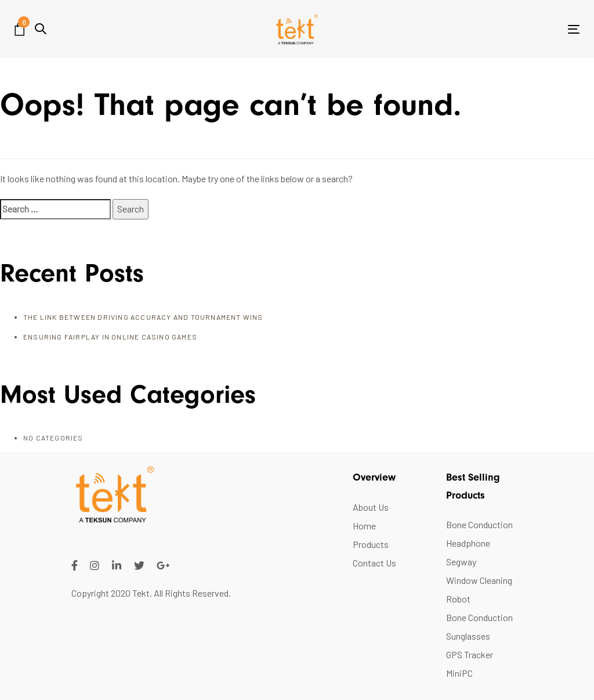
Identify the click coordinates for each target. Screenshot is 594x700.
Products (371, 544)
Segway (461, 562)
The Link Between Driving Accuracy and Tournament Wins (143, 317)
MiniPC (459, 673)
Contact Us (374, 563)
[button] (41, 29)
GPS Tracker (470, 654)
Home (364, 526)
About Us (371, 507)
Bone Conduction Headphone (479, 534)
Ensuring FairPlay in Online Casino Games (110, 337)
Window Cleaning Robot (479, 589)
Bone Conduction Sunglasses (479, 627)
